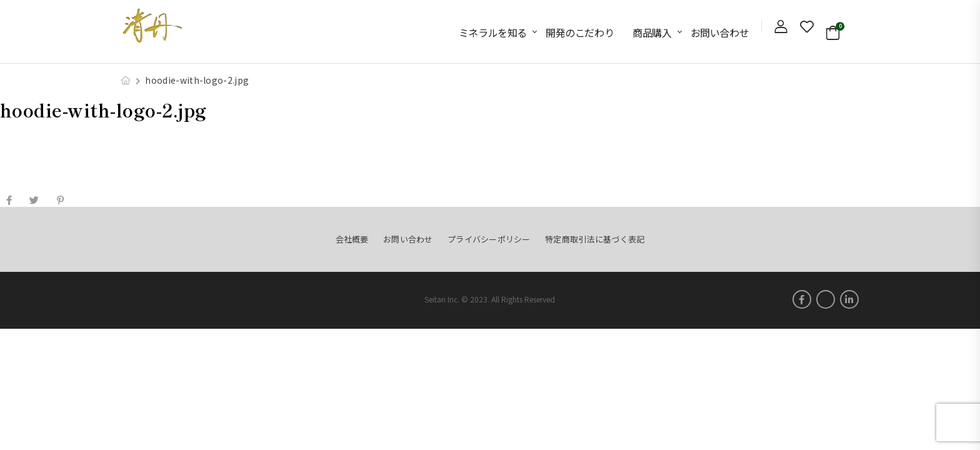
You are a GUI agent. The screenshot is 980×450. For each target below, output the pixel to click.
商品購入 (652, 32)
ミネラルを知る (493, 32)
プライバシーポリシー (489, 239)
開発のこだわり (580, 32)
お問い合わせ (720, 32)
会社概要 (352, 239)
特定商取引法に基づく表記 (595, 239)
